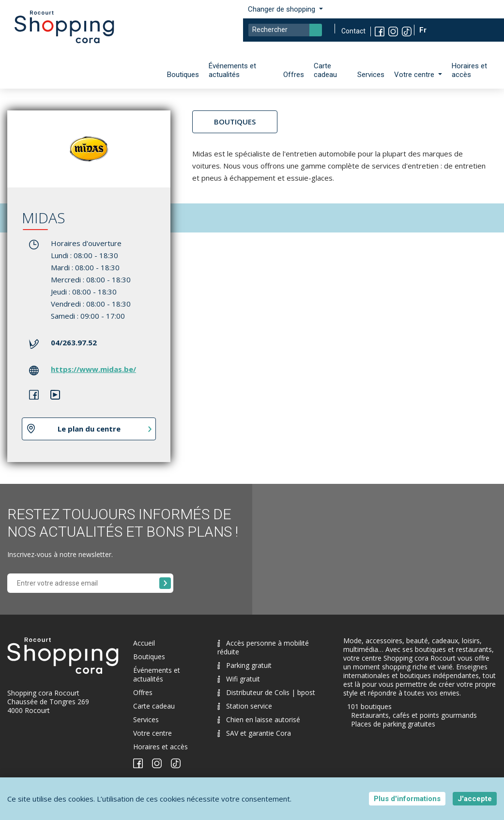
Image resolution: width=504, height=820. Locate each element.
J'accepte (475, 799)
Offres (294, 75)
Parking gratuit (244, 665)
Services (371, 75)
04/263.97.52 (74, 342)
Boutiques (183, 75)
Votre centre (153, 733)
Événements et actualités (232, 70)
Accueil (144, 643)
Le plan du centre (89, 429)
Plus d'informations (407, 799)
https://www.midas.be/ (93, 369)
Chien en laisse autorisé (259, 719)
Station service (245, 706)
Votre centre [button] (415, 75)
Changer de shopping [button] (283, 9)
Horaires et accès (469, 70)
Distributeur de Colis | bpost (266, 692)
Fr (424, 30)
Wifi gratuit (239, 679)
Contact (353, 31)
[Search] (285, 30)
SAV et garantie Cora (254, 733)
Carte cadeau (325, 70)
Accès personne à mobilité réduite (263, 647)
